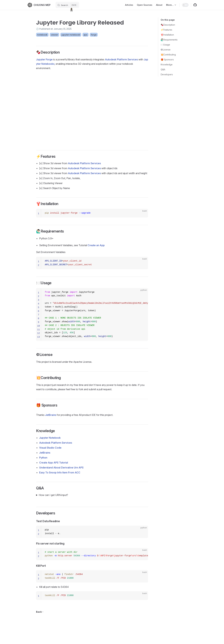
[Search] (67, 5)
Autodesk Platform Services (121, 59)
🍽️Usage (165, 45)
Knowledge (167, 64)
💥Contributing (168, 55)
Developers (167, 74)
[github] (195, 5)
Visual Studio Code (50, 448)
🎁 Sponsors (167, 60)
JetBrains (51, 415)
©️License (166, 50)
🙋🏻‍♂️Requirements (169, 40)
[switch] (185, 5)
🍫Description (168, 25)
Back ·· (40, 612)
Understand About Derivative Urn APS (61, 468)
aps (85, 35)
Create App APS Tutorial (54, 463)
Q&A (163, 69)
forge (94, 35)
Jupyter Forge (44, 59)
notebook (42, 35)
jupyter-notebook (71, 35)
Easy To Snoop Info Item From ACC (60, 472)
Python (43, 458)
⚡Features (166, 30)
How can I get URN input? (53, 495)
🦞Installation (167, 35)
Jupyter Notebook (50, 438)
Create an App (96, 245)
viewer (54, 35)
